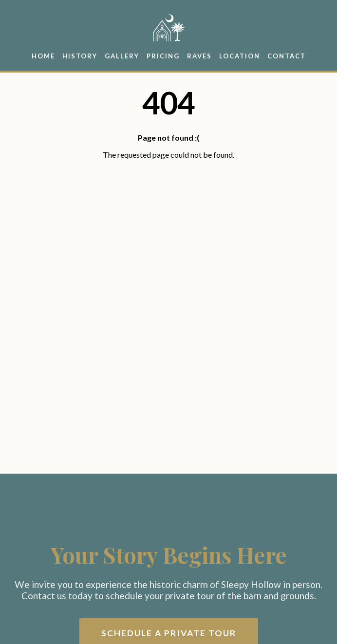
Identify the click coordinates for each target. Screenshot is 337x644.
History (80, 56)
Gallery (122, 56)
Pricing (163, 56)
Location (240, 56)
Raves (199, 56)
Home (43, 56)
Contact (287, 56)
